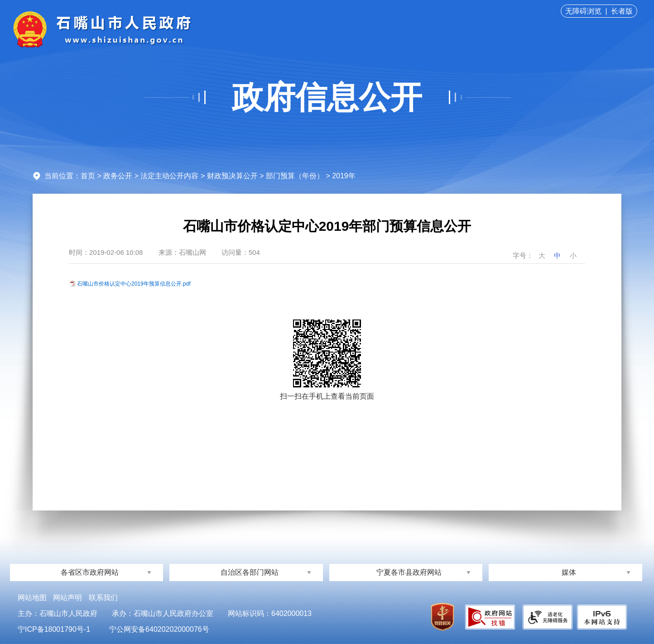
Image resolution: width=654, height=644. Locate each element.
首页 (88, 176)
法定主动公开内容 (169, 176)
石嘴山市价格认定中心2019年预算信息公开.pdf (134, 284)
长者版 (622, 11)
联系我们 (103, 598)
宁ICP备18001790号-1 (54, 629)
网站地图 (32, 598)
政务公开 (118, 176)
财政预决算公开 (232, 176)
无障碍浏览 (583, 11)
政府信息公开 (327, 97)
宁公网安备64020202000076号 (159, 629)
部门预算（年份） (295, 176)
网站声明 (67, 598)
